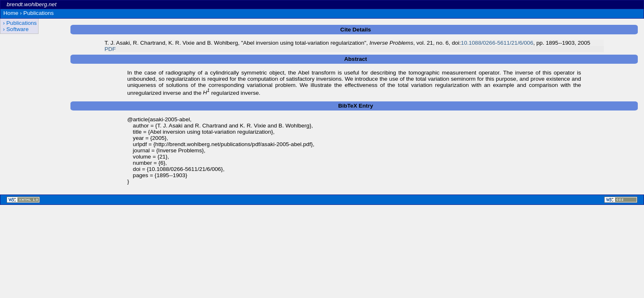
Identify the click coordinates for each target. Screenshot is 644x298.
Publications (38, 13)
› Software (16, 29)
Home (11, 13)
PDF (110, 49)
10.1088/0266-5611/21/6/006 (497, 43)
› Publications (20, 23)
